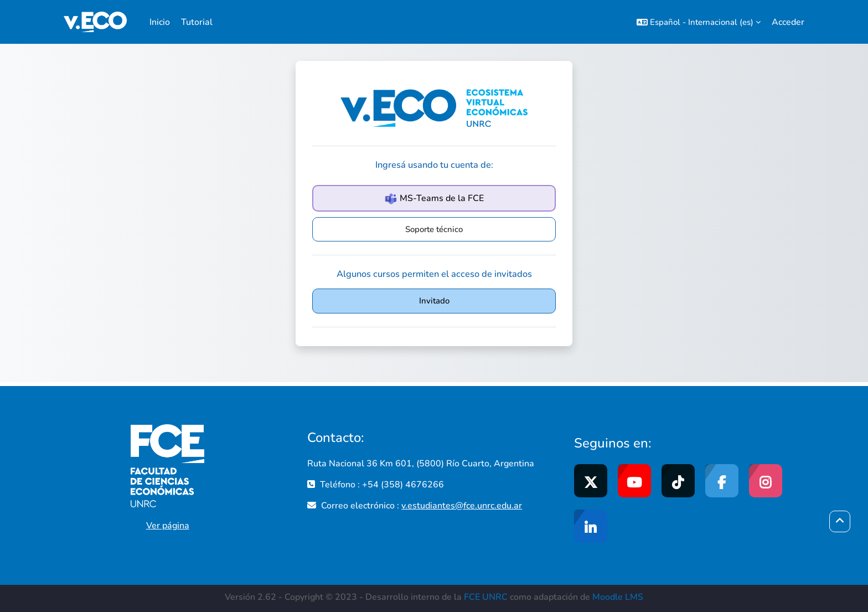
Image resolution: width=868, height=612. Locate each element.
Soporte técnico (434, 229)
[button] (699, 22)
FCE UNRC (486, 597)
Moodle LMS (618, 597)
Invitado (434, 301)
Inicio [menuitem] (160, 22)
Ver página (168, 526)
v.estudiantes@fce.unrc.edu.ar (462, 506)
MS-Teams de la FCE (434, 199)
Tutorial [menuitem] (197, 22)
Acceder (788, 22)
